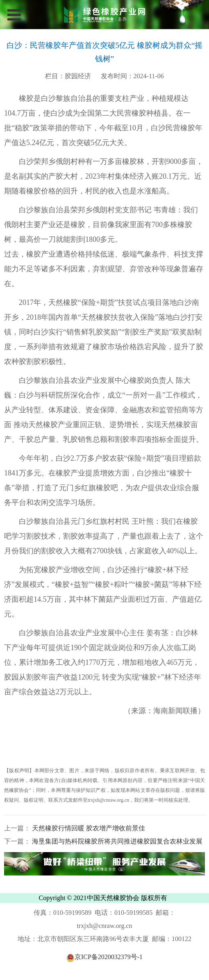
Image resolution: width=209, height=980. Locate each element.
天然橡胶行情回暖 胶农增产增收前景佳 (88, 828)
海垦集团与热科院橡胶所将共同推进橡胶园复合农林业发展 (116, 841)
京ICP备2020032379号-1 (104, 957)
